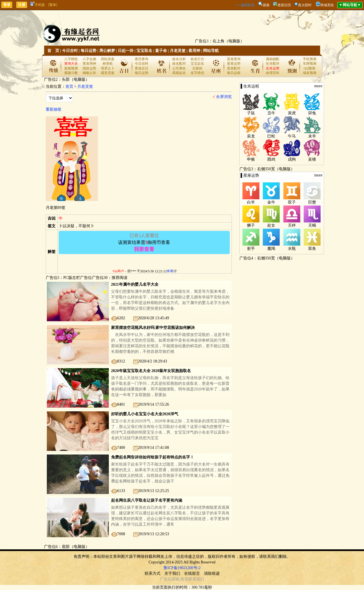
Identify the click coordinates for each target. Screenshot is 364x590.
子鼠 (251, 113)
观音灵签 (108, 73)
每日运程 (234, 73)
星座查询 (234, 59)
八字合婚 (89, 59)
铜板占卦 (89, 73)
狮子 (251, 225)
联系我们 (196, 579)
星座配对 (234, 68)
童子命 (161, 51)
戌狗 (292, 159)
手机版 (38, 5)
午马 (292, 136)
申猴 (251, 159)
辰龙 (251, 136)
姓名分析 (179, 59)
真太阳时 (305, 5)
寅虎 (292, 113)
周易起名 (179, 73)
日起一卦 (126, 51)
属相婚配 (273, 59)
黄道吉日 (142, 68)
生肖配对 (273, 64)
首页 (69, 87)
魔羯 (271, 249)
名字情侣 (197, 73)
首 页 (53, 51)
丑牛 (271, 113)
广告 (164, 579)
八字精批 (71, 59)
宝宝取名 (144, 51)
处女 (271, 225)
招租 (176, 579)
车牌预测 (310, 64)
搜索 (266, 5)
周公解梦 (107, 51)
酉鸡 (271, 159)
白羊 (251, 202)
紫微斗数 (71, 73)
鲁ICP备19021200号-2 (182, 568)
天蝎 (312, 225)
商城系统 (327, 5)
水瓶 (292, 249)
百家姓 (197, 68)
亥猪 (312, 159)
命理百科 (273, 73)
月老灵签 (178, 51)
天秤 (292, 225)
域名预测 (310, 73)
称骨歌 (108, 64)
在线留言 (192, 573)
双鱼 (312, 249)
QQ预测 (309, 68)
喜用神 (194, 51)
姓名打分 (197, 59)
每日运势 (89, 51)
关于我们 (172, 573)
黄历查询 (142, 59)
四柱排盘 (108, 59)
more (318, 86)
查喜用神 (89, 64)
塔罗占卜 (108, 68)
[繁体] (53, 5)
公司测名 (179, 68)
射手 (251, 249)
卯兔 (312, 113)
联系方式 (153, 573)
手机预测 (310, 59)
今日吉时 (70, 51)
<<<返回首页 (245, 5)
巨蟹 (312, 202)
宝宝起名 (197, 64)
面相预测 (71, 68)
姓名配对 (179, 64)
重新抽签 (54, 109)
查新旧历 (284, 5)
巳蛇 (271, 136)
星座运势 (234, 64)
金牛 (271, 202)
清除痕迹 (212, 573)
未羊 (312, 136)
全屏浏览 (222, 97)
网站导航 (211, 51)
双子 (292, 202)
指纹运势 (89, 68)
